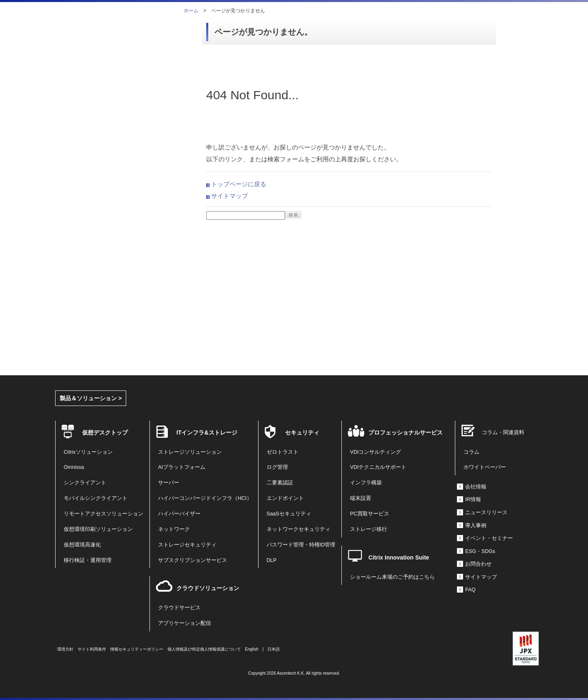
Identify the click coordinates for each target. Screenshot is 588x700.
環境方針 (65, 649)
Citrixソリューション (88, 452)
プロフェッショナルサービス (405, 432)
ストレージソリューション (190, 452)
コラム (471, 452)
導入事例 (476, 526)
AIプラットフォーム (182, 467)
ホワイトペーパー (485, 467)
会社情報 (476, 487)
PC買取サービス (370, 514)
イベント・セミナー (489, 538)
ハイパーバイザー (179, 514)
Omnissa (74, 467)
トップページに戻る (239, 184)
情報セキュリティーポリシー (137, 649)
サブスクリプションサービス (193, 560)
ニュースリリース (486, 513)
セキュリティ (302, 432)
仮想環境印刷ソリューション (98, 529)
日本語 (274, 649)
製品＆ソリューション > (91, 398)
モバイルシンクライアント (96, 498)
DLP (272, 560)
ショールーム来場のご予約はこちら (392, 577)
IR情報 (473, 499)
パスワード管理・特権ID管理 (301, 545)
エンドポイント (285, 498)
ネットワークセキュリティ (298, 529)
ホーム (191, 11)
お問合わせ (478, 564)
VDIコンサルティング (375, 452)
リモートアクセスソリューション (104, 514)
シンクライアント (85, 483)
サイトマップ (229, 196)
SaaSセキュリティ (289, 514)
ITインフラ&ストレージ (207, 432)
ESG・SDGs (480, 551)
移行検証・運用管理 (88, 560)
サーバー (169, 483)
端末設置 (361, 498)
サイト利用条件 (92, 649)
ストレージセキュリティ (187, 545)
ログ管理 (277, 467)
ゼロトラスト (283, 452)
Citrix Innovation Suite (399, 557)
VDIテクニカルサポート (378, 467)
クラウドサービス (179, 608)
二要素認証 (280, 483)
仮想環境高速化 (82, 545)
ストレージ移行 (369, 529)
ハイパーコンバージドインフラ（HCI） (205, 498)
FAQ (470, 590)
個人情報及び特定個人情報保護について (204, 649)
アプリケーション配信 (185, 623)
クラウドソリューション (208, 588)
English (252, 649)
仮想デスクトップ (105, 432)
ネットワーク (174, 529)
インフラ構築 (366, 483)
